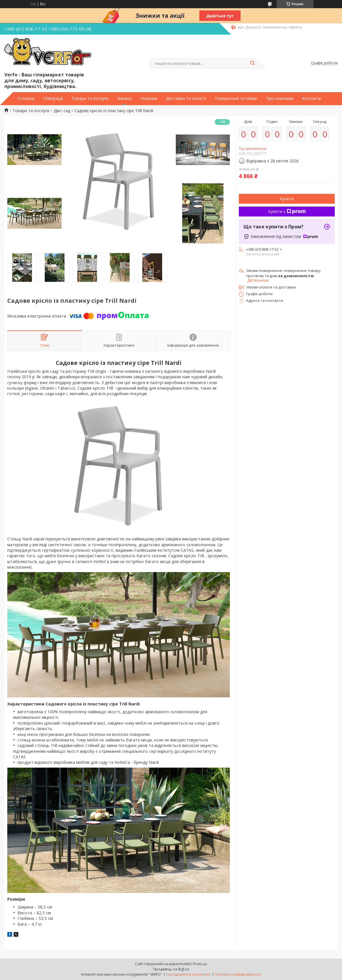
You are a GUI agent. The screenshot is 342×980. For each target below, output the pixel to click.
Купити (287, 199)
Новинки (149, 98)
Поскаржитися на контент (189, 974)
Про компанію (280, 98)
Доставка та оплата (186, 98)
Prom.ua (200, 964)
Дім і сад (62, 111)
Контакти (312, 98)
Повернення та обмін (236, 98)
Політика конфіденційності (238, 974)
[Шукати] (253, 63)
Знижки (124, 98)
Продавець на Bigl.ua (171, 969)
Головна (26, 98)
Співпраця (53, 98)
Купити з (287, 211)
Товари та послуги (90, 98)
